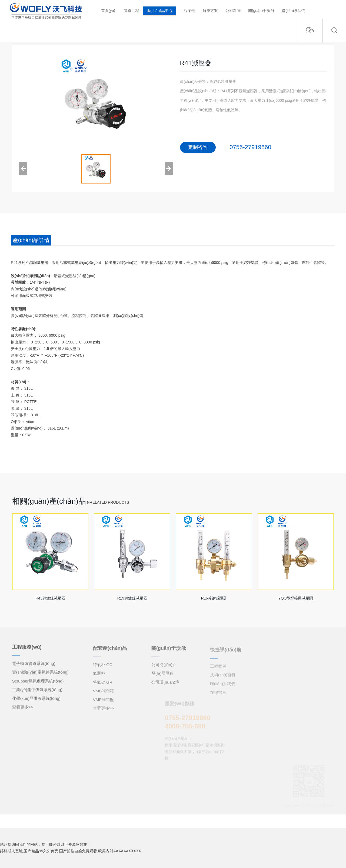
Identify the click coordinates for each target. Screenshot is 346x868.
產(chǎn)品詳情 (31, 240)
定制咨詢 (198, 147)
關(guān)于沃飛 (261, 11)
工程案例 (188, 11)
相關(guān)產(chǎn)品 (49, 501)
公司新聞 (233, 11)
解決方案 (210, 11)
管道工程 (131, 11)
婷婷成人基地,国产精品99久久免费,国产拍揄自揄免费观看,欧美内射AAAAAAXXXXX (71, 851)
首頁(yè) (108, 11)
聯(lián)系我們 (293, 11)
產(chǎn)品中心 (159, 11)
